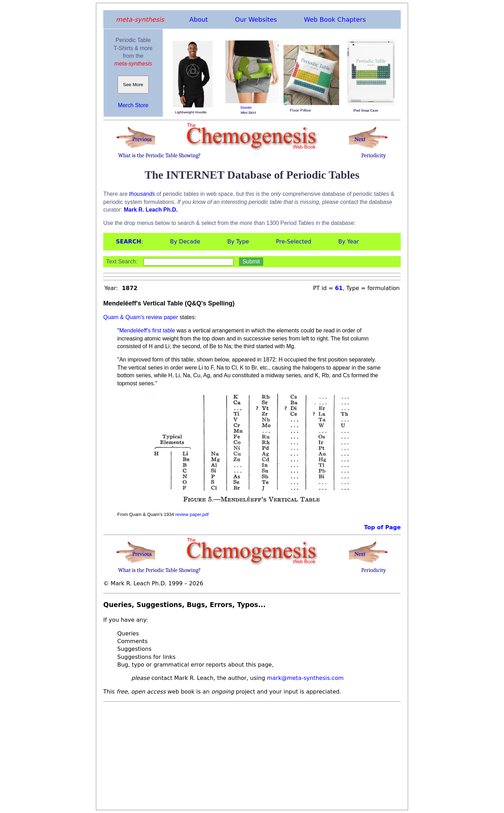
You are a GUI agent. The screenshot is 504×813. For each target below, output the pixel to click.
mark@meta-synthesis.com (305, 678)
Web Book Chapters (335, 19)
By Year (348, 242)
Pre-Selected (294, 242)
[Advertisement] (252, 754)
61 (339, 288)
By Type (238, 242)
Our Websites (256, 19)
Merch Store (133, 105)
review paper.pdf (192, 514)
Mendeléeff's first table (147, 330)
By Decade (185, 242)
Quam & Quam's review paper (141, 317)
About (199, 19)
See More (133, 85)
